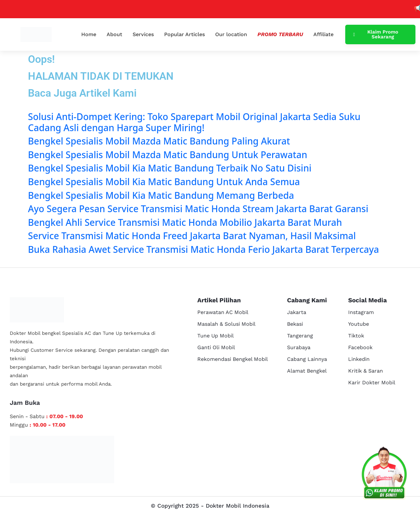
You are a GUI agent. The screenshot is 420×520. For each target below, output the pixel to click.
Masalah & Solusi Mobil (226, 324)
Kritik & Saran (366, 371)
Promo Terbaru (280, 34)
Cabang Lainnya (307, 359)
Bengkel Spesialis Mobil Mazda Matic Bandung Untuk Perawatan (168, 155)
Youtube (359, 324)
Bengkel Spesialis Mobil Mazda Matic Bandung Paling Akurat (159, 141)
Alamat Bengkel (307, 371)
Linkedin (359, 359)
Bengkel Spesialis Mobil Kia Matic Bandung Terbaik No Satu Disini (170, 168)
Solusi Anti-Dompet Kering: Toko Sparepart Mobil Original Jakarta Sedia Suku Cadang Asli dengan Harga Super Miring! (194, 122)
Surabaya (299, 347)
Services (143, 34)
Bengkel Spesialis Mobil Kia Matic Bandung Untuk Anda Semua (164, 182)
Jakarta (297, 312)
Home (89, 34)
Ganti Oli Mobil (216, 347)
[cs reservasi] (384, 474)
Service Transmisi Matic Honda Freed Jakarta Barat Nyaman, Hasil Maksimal (192, 236)
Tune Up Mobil (216, 336)
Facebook (360, 347)
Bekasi (295, 324)
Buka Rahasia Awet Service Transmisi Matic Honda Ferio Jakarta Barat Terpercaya (203, 249)
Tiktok (356, 336)
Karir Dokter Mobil (372, 383)
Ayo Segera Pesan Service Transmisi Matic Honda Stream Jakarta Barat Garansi (198, 209)
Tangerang (300, 336)
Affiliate (323, 34)
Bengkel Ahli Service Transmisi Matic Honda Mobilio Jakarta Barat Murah (185, 222)
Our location (231, 34)
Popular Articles (184, 34)
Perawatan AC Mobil (223, 312)
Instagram (361, 312)
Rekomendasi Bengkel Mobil (233, 359)
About (114, 34)
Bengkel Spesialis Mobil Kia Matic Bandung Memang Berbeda (161, 195)
